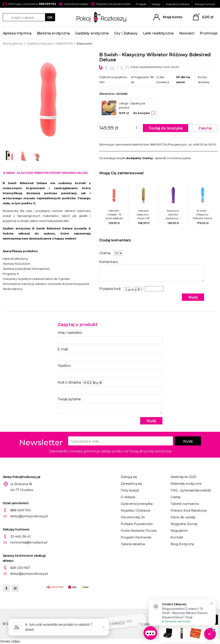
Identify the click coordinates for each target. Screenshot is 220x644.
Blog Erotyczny (182, 544)
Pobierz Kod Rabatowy (189, 510)
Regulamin (179, 531)
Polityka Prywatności (137, 524)
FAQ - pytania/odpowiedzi (191, 490)
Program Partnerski (136, 537)
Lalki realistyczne (158, 33)
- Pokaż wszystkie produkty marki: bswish (139, 67)
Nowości (187, 33)
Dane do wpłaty (183, 517)
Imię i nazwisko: (70, 333)
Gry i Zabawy (126, 33)
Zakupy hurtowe (205, 4)
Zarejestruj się (131, 484)
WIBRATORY (65, 43)
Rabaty (156, 4)
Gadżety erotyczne (92, 33)
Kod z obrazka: (80, 383)
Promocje (209, 33)
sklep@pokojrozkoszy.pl (29, 516)
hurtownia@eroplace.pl (29, 542)
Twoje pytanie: (69, 399)
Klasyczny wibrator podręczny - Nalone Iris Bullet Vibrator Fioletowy (173, 215)
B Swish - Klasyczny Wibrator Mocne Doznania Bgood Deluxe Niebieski (202, 215)
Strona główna (13, 43)
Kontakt (177, 537)
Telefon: (64, 366)
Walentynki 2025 (183, 477)
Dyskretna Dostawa (178, 4)
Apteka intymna (17, 33)
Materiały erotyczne (186, 484)
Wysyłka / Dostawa (135, 510)
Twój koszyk (130, 490)
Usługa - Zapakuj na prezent (132, 105)
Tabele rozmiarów (185, 504)
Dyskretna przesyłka (137, 504)
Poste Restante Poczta (139, 531)
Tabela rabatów (133, 544)
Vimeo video (10, 641)
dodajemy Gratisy (140, 158)
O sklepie (128, 497)
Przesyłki (141, 4)
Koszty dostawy (204, 80)
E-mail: (63, 349)
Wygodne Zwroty (184, 524)
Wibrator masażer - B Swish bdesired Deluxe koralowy (114, 215)
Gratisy (176, 497)
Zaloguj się (129, 477)
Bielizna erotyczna (53, 33)
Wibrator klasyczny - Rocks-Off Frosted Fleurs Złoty (143, 215)
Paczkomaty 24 (133, 517)
